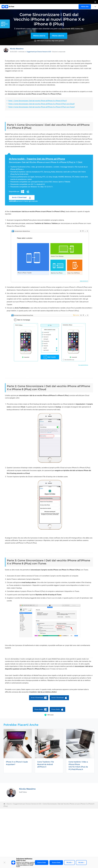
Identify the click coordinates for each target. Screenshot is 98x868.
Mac (28, 192)
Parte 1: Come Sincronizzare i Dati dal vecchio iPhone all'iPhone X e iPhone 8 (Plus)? (38, 101)
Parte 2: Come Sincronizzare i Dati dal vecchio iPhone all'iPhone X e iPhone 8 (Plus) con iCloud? (42, 104)
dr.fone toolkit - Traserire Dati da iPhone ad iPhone (37, 159)
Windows (22, 192)
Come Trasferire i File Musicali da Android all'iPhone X (46, 764)
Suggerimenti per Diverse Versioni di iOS (39, 52)
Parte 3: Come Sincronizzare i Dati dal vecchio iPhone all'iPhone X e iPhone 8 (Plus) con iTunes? (42, 107)
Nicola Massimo (17, 49)
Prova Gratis (39, 36)
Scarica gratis (42, 863)
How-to (9, 804)
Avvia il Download (19, 197)
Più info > (69, 863)
